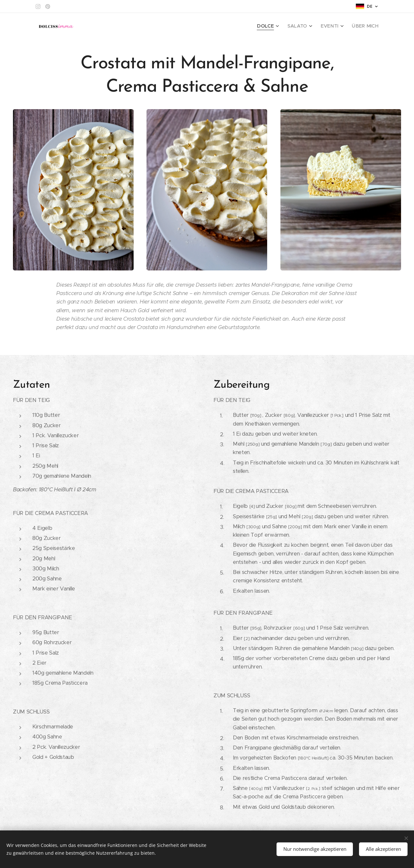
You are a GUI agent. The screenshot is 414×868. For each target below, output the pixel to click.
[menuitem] (276, 26)
